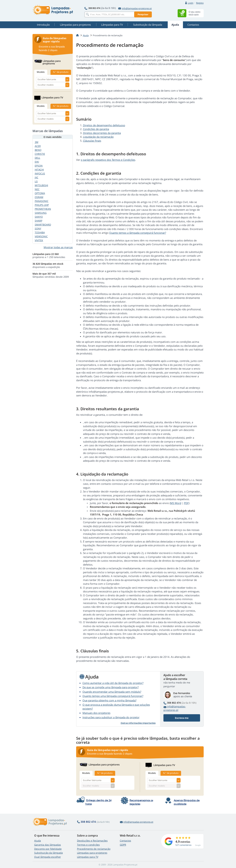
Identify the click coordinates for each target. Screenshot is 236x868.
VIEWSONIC (41, 236)
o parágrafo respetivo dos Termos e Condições (108, 160)
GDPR (123, 845)
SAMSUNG (41, 213)
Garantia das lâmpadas (48, 845)
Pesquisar (143, 14)
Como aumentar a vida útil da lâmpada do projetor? (113, 683)
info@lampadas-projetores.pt (135, 8)
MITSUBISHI (41, 185)
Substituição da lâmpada (49, 853)
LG (36, 181)
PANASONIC (42, 201)
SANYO (39, 217)
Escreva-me (182, 718)
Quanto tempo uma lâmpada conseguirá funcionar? (113, 696)
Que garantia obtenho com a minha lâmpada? (109, 700)
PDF (186, 503)
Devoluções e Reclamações (92, 841)
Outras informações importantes (138, 723)
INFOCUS (40, 174)
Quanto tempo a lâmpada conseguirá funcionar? (138, 233)
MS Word (176, 503)
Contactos (125, 841)
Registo (200, 3)
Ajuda (38, 841)
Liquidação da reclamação (98, 137)
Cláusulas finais (92, 141)
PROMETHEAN (43, 209)
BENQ (38, 150)
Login (191, 3)
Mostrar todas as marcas (58, 247)
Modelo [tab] (86, 773)
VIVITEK (39, 240)
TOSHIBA (40, 232)
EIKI (37, 162)
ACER (38, 146)
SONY (38, 229)
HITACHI (39, 170)
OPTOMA (40, 193)
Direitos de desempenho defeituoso (104, 125)
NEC (37, 189)
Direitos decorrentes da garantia (102, 133)
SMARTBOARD (43, 225)
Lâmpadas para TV (88, 857)
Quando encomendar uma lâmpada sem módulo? (112, 692)
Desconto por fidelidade (48, 849)
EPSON (39, 166)
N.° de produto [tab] (105, 773)
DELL (37, 158)
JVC (37, 177)
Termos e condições (88, 845)
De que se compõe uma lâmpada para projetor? (111, 687)
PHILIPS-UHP (42, 205)
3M (37, 142)
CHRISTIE (40, 154)
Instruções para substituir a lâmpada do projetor (111, 717)
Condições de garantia (96, 129)
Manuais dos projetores (96, 713)
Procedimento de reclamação (94, 849)
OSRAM (39, 197)
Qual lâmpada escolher (48, 857)
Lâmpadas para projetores (92, 853)
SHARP (39, 221)
